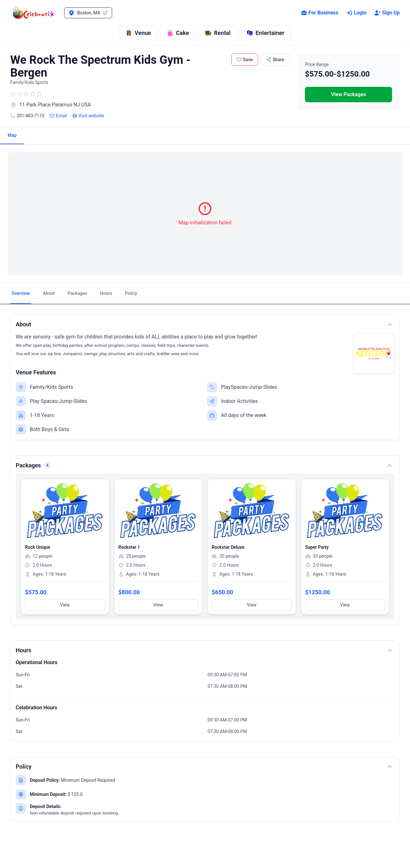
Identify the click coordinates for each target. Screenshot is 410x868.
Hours (106, 293)
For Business (320, 13)
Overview (21, 293)
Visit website (88, 116)
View (65, 605)
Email (58, 116)
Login (356, 13)
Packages (77, 293)
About (49, 293)
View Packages (348, 94)
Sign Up (387, 13)
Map (12, 135)
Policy (131, 293)
